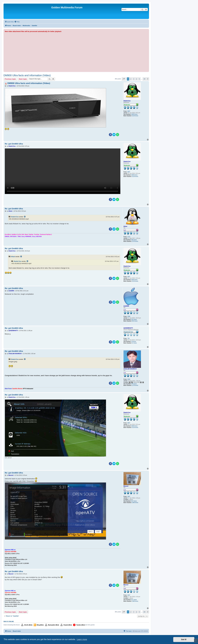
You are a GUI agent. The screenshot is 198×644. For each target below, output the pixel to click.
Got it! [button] (184, 639)
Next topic (23, 79)
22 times (134, 343)
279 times (134, 384)
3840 (129, 379)
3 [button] (134, 79)
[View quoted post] (25, 217)
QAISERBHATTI (128, 328)
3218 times (135, 116)
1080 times (135, 503)
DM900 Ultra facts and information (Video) (27, 75)
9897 (129, 111)
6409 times (134, 114)
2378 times (135, 241)
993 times (134, 240)
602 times (135, 321)
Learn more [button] (82, 639)
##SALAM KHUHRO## (130, 369)
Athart (125, 226)
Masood (126, 486)
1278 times (135, 385)
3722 (129, 237)
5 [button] (139, 79)
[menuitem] (17, 22)
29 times (134, 341)
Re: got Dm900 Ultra (14, 144)
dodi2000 (126, 306)
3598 (129, 316)
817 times (134, 501)
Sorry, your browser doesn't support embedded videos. (63, 171)
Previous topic (10, 79)
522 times (134, 319)
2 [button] (131, 79)
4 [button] (136, 79)
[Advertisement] (76, 52)
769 (128, 338)
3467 (129, 496)
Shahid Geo (127, 101)
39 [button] (144, 79)
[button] (124, 79)
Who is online (9, 621)
